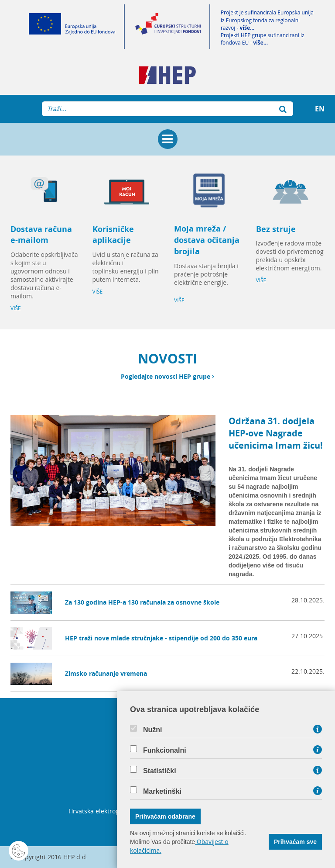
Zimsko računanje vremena (106, 673)
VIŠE (16, 308)
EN (320, 109)
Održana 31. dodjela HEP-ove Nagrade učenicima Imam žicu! (276, 433)
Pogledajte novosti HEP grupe (167, 376)
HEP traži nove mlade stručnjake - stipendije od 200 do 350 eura (161, 638)
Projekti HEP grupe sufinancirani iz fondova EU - (263, 39)
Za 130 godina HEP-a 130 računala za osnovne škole (142, 602)
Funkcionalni (165, 750)
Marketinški (162, 792)
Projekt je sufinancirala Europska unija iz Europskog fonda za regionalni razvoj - (267, 20)
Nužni (153, 730)
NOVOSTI (167, 358)
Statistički (160, 771)
